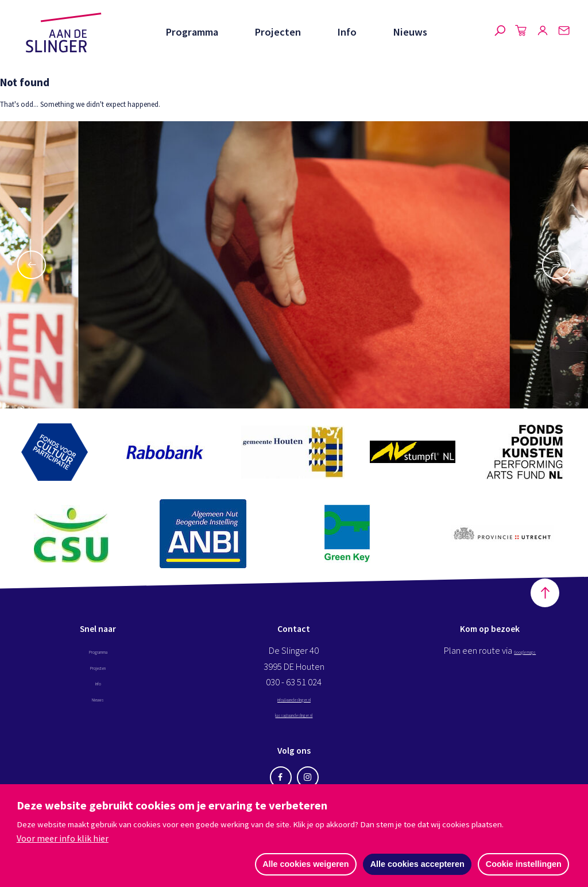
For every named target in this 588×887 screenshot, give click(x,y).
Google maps (525, 663)
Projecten (278, 32)
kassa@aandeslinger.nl (294, 726)
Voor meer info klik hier (63, 838)
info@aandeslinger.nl (294, 711)
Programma (192, 32)
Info (347, 32)
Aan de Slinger (64, 33)
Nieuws (410, 32)
